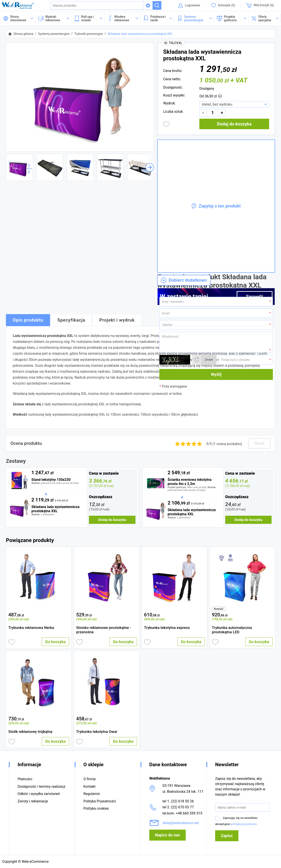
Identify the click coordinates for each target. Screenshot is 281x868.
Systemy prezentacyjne (54, 34)
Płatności (25, 779)
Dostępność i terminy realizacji (41, 787)
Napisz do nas (168, 835)
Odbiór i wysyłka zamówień (39, 794)
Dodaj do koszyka (234, 124)
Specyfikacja (71, 321)
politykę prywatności (244, 824)
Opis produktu (28, 321)
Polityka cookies (96, 808)
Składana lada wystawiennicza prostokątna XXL (140, 34)
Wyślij (216, 375)
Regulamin (92, 794)
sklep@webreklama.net (181, 823)
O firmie (90, 779)
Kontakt (89, 787)
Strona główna (23, 34)
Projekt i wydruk (117, 321)
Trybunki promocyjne (88, 34)
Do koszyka (55, 642)
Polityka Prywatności (100, 801)
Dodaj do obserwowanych (167, 125)
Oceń (259, 444)
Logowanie (192, 5)
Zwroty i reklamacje (33, 801)
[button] (265, 19)
